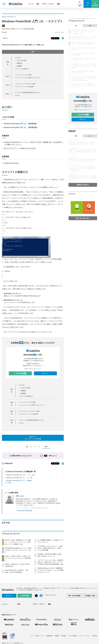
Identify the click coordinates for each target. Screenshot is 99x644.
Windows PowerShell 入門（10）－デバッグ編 (20, 475)
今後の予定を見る (83, 218)
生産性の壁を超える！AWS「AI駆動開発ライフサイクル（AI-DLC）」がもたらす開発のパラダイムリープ (50, 570)
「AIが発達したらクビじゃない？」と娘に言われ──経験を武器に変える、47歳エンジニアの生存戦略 (50, 548)
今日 (76, 26)
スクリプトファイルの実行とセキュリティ (28, 78)
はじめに (18, 58)
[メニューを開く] (4, 4)
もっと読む (8, 483)
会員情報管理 (49, 636)
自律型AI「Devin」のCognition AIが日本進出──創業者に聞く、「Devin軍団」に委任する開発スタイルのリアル (83, 152)
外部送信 (95, 636)
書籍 (58, 4)
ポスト (55, 38)
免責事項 (57, 636)
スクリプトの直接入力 (22, 69)
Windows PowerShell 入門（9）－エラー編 (19, 478)
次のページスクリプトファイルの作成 (33, 438)
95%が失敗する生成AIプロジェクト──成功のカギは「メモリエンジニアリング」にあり (18, 550)
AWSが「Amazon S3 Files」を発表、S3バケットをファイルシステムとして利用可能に (18, 558)
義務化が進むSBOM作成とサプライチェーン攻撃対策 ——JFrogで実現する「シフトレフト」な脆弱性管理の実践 (83, 178)
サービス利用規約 (72, 636)
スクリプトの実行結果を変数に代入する (27, 92)
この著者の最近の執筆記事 (24, 511)
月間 (90, 26)
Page (8, 76)
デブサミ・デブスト (48, 4)
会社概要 (63, 636)
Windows (5, 38)
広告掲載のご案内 (90, 596)
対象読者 (19, 63)
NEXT (47, 447)
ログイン (45, 373)
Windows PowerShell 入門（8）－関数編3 (19, 481)
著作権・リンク (40, 636)
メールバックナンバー (33, 369)
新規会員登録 (20, 373)
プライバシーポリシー (85, 636)
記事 (38, 4)
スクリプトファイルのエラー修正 (25, 84)
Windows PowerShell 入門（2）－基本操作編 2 (21, 127)
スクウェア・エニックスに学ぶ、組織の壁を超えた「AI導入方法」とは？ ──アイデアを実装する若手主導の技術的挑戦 (50, 562)
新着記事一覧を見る (83, 185)
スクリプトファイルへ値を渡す (25, 86)
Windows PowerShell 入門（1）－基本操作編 (20, 124)
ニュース (31, 4)
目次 (47, 52)
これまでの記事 (21, 60)
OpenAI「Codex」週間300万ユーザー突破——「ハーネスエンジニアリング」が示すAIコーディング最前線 (18, 542)
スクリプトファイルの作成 (23, 75)
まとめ (17, 95)
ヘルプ (32, 636)
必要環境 (19, 66)
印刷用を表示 (7, 463)
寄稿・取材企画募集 (74, 596)
